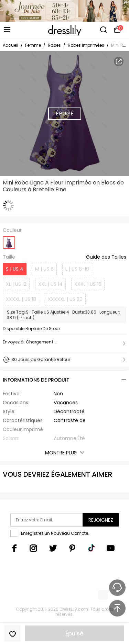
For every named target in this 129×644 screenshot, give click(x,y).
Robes (54, 45)
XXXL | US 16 (88, 284)
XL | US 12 (16, 284)
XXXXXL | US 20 (65, 299)
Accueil (10, 45)
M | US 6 (44, 269)
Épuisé (74, 634)
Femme (33, 45)
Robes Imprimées (86, 45)
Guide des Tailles (106, 257)
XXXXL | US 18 (21, 299)
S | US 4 (15, 269)
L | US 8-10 (77, 269)
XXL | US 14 (50, 284)
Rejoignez (101, 520)
